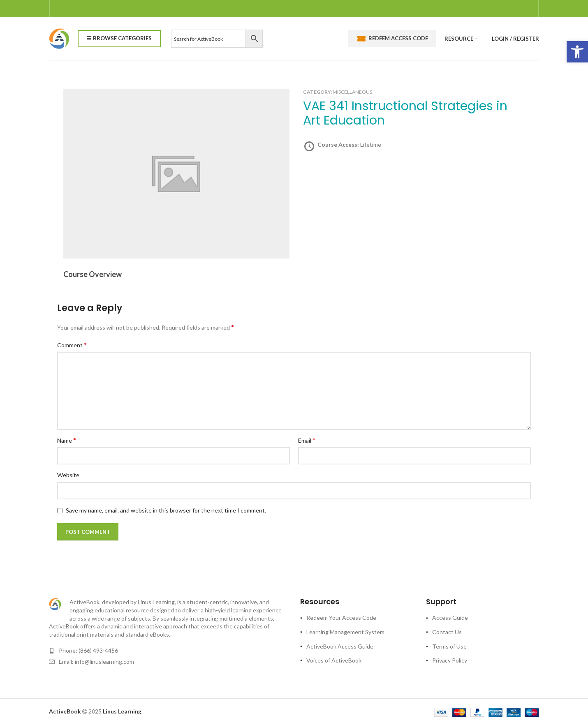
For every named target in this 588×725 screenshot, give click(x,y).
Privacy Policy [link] (450, 660)
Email (307, 440)
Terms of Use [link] (449, 646)
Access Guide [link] (450, 618)
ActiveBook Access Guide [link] (340, 646)
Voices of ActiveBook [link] (334, 660)
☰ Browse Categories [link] (119, 38)
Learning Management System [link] (345, 632)
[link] (577, 52)
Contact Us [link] (447, 632)
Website (68, 475)
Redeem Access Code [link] (392, 39)
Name (67, 440)
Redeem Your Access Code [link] (341, 618)
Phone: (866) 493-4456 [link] (88, 650)
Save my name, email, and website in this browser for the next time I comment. (166, 510)
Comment (72, 345)
